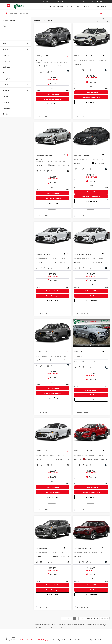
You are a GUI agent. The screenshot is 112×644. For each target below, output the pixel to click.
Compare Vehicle (44, 117)
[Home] (50, 6)
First (64, 618)
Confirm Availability (52, 94)
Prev (70, 618)
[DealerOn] (11, 638)
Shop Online (61, 6)
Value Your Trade (52, 104)
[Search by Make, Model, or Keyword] (54, 13)
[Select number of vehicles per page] (105, 618)
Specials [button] (73, 6)
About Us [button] (104, 6)
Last (96, 618)
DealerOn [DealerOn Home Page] (19, 640)
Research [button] (96, 6)
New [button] (54, 6)
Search (102, 13)
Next (90, 618)
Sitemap (24, 640)
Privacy (29, 640)
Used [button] (67, 6)
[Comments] (68, 72)
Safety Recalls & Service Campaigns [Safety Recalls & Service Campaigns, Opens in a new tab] (40, 640)
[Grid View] (102, 20)
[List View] (107, 20)
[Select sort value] (97, 20)
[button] (69, 37)
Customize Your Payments (52, 99)
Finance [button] (80, 6)
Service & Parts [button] (88, 6)
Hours (51, 640)
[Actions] (68, 56)
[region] (52, 90)
